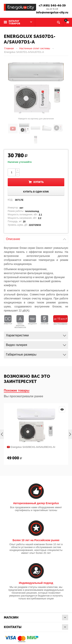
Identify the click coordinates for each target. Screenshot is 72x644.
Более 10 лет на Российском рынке (36, 540)
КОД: (10, 200)
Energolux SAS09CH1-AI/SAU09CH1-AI (33, 447)
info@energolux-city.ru (52, 12)
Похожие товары (17, 390)
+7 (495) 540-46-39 (52, 6)
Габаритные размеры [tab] (36, 354)
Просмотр (62, 409)
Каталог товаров (14, 22)
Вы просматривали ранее (24, 396)
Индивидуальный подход (36, 583)
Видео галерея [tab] (36, 344)
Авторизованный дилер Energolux (36, 503)
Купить (38, 182)
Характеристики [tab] (36, 334)
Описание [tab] (36, 238)
